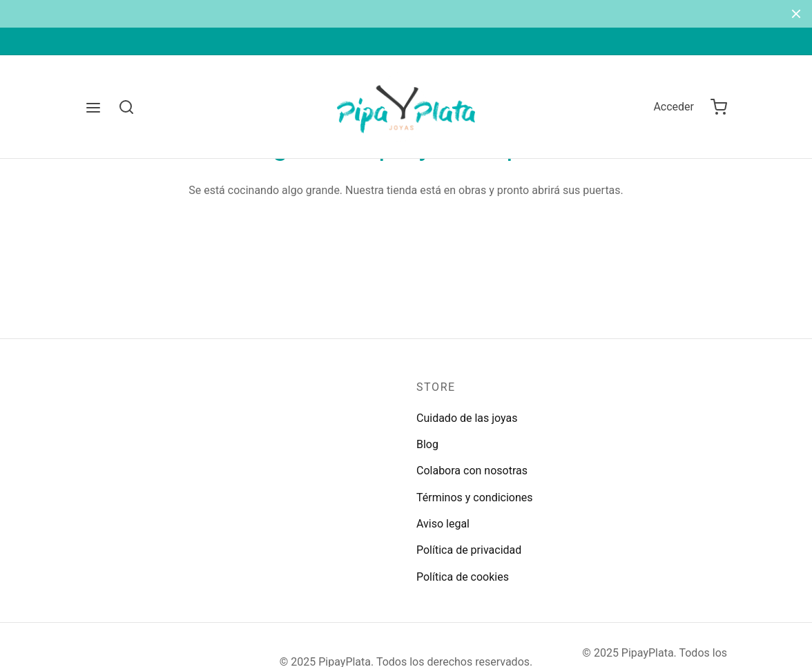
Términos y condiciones (475, 497)
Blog (427, 444)
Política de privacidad (469, 550)
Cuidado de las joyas (467, 418)
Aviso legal (443, 524)
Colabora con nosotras (472, 471)
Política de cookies (463, 577)
